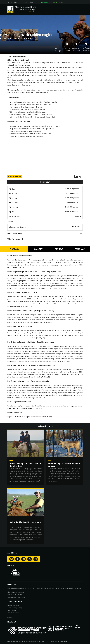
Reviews (59, 249)
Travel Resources (13, 613)
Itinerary (14, 249)
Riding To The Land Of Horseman (25, 522)
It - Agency (63, 641)
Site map (10, 618)
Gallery (38, 249)
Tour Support (12, 610)
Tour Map (80, 249)
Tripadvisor (59, 2)
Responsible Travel (14, 605)
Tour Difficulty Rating (15, 608)
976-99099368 (45, 2)
